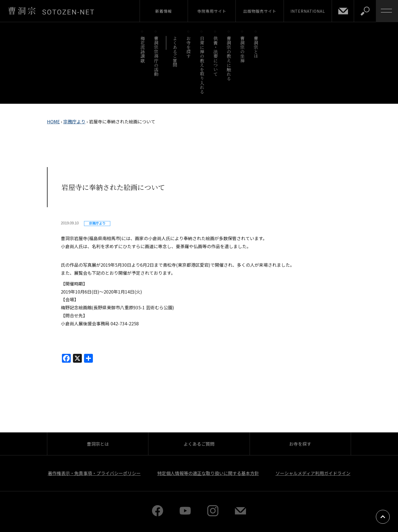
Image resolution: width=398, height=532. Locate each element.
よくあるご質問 (175, 52)
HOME (53, 121)
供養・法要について (215, 56)
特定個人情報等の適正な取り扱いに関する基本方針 (208, 473)
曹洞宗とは (256, 47)
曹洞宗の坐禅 (243, 49)
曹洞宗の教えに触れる (229, 58)
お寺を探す (189, 47)
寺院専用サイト (212, 11)
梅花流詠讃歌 (142, 49)
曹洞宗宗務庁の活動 (156, 56)
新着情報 (164, 11)
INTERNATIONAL (308, 11)
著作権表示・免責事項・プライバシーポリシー (94, 473)
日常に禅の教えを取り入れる (202, 65)
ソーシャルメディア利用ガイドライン (313, 473)
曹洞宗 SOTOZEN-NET (51, 11)
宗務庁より (74, 121)
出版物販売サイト (260, 11)
